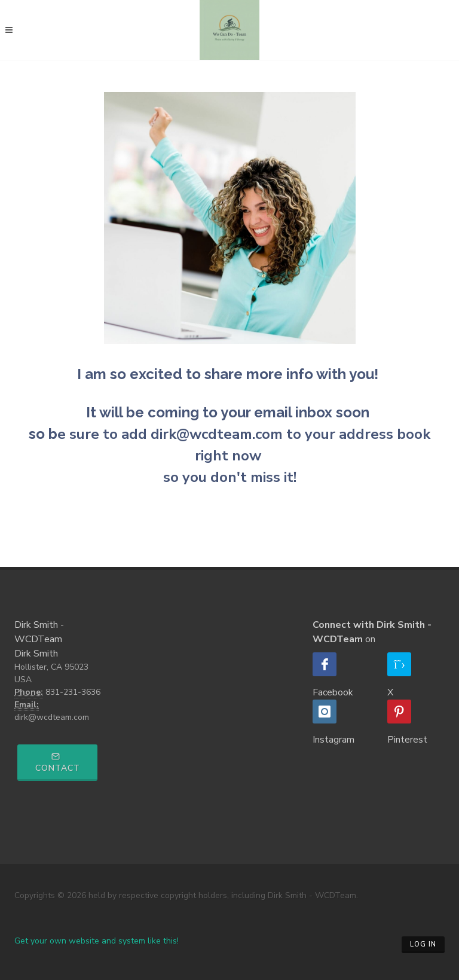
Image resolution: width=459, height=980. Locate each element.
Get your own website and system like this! (97, 941)
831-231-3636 (73, 692)
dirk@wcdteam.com (52, 717)
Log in (423, 944)
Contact (58, 763)
